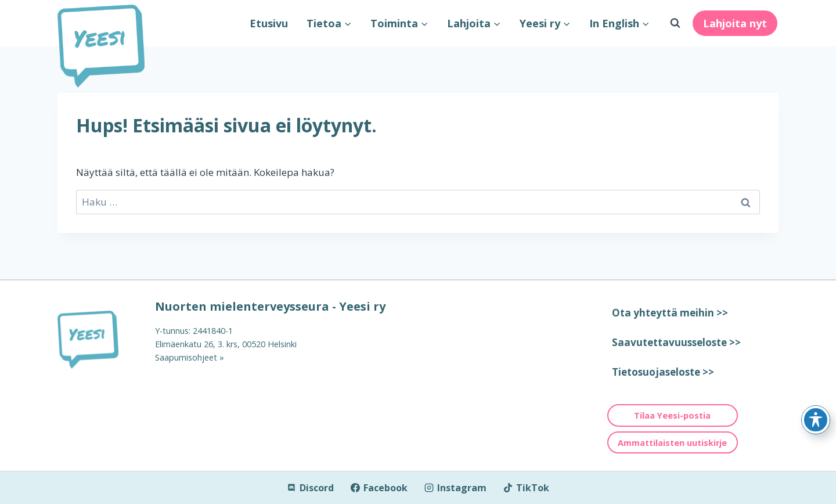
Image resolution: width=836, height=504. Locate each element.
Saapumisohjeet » (190, 357)
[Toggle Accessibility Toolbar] (816, 420)
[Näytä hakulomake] (675, 23)
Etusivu (269, 23)
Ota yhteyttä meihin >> (670, 313)
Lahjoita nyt (735, 23)
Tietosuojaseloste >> (663, 372)
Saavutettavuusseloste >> (676, 342)
